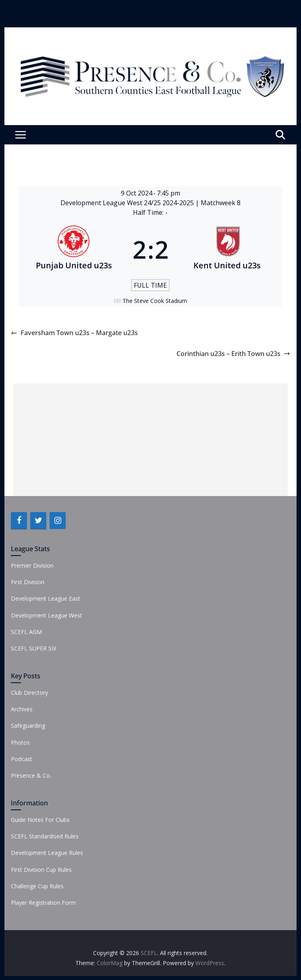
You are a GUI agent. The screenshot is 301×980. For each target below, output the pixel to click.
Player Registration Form (43, 903)
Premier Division (32, 565)
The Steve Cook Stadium (155, 301)
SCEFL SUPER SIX (34, 648)
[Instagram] (58, 521)
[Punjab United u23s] (74, 249)
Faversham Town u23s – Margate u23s (74, 333)
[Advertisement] (150, 440)
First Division (28, 582)
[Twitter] (38, 521)
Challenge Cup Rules (37, 886)
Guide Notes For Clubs (40, 820)
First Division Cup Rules (41, 870)
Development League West (47, 615)
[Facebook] (19, 521)
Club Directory (29, 693)
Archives (22, 709)
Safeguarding (28, 726)
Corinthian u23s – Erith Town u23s (233, 354)
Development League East (46, 598)
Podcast (22, 759)
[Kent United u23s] (227, 249)
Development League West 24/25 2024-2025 (128, 203)
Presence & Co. (31, 775)
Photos (20, 742)
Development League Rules (47, 853)
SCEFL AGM (26, 632)
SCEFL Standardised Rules (45, 836)
